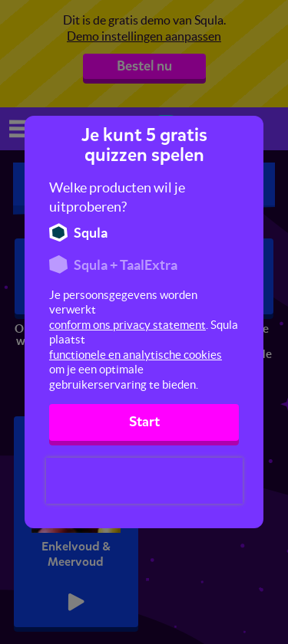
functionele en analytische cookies (136, 355)
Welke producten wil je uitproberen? (117, 197)
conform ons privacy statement (127, 325)
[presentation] (144, 481)
